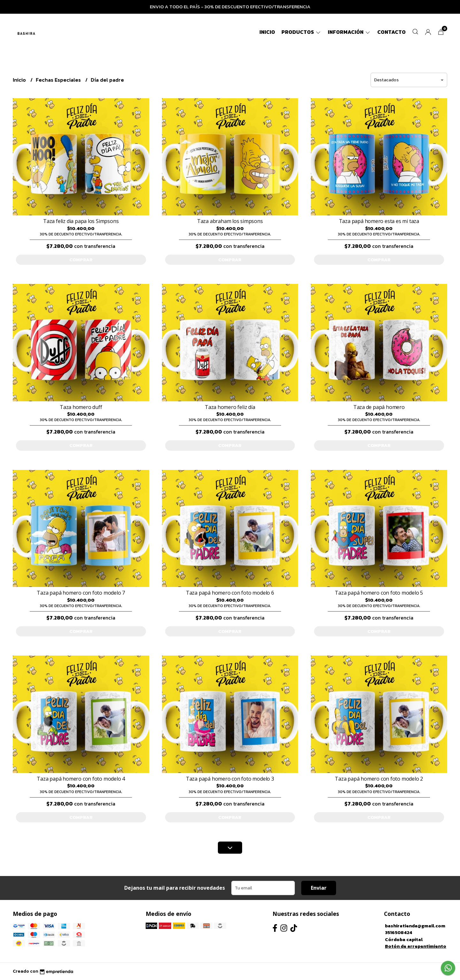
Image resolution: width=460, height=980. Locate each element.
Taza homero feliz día (230, 407)
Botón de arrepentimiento (416, 946)
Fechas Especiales (59, 80)
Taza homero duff (81, 407)
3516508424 (399, 932)
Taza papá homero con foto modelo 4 (81, 779)
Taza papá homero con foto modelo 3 (230, 779)
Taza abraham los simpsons (230, 221)
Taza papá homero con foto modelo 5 (379, 593)
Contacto (391, 32)
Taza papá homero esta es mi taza (379, 221)
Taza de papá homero (379, 407)
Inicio (267, 32)
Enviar (319, 888)
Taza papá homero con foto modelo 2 (379, 779)
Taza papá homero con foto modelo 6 (230, 593)
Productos (301, 32)
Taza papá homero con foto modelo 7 (81, 593)
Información (349, 32)
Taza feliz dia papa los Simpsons (81, 221)
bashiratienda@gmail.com (415, 926)
